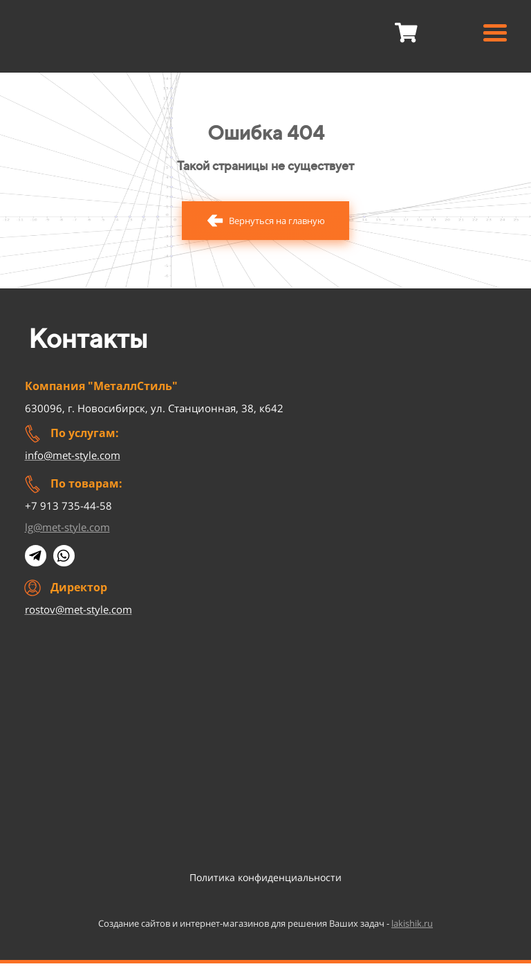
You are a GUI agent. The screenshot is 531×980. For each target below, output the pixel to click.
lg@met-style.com (67, 527)
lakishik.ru (412, 923)
